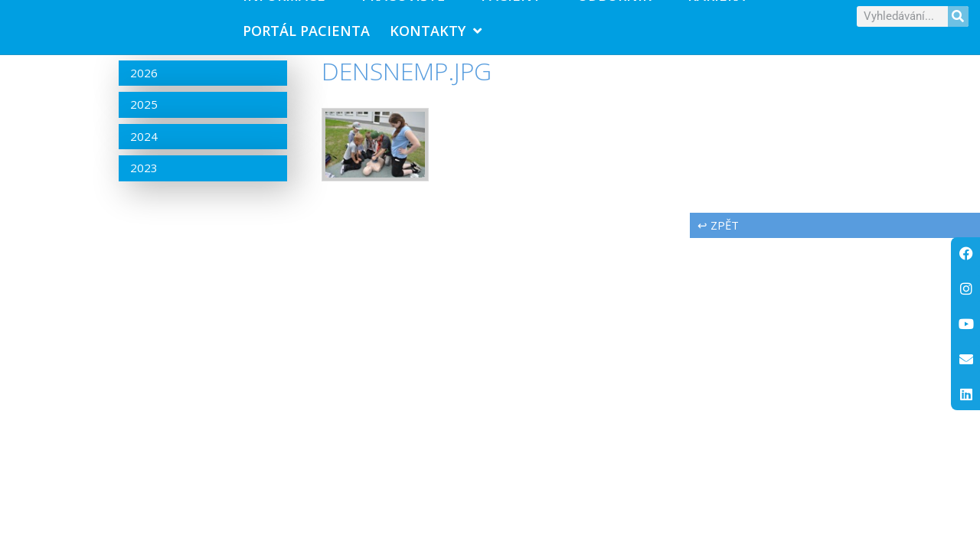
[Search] (958, 21)
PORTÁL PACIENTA (306, 35)
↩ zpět (718, 234)
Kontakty (436, 35)
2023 (144, 178)
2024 (144, 146)
